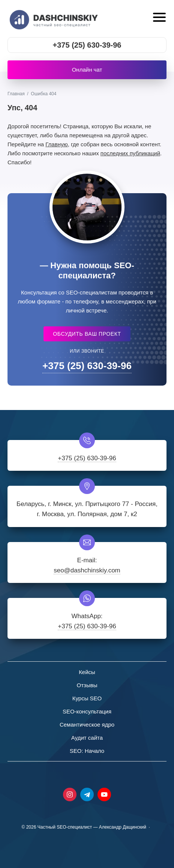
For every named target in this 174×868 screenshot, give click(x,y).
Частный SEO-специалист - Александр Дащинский (54, 19)
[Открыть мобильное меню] (159, 18)
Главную (56, 144)
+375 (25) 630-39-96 (87, 45)
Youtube (104, 794)
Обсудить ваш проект (87, 334)
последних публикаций (130, 153)
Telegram (87, 794)
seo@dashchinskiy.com (87, 570)
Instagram (70, 794)
